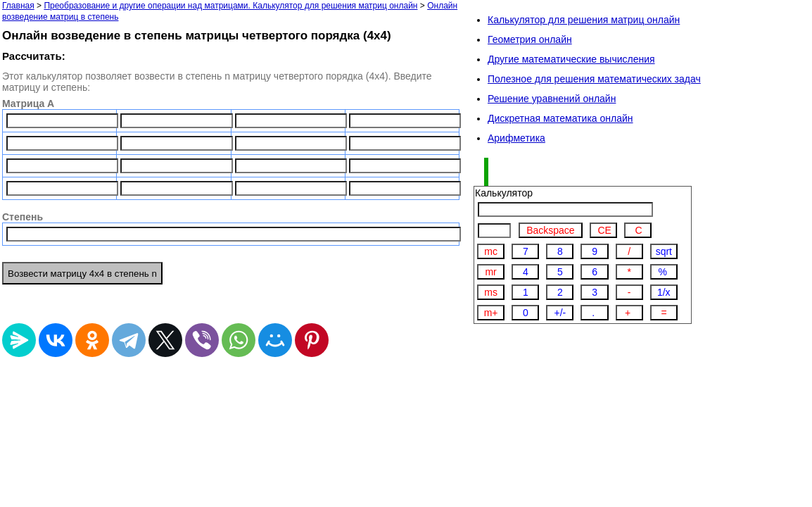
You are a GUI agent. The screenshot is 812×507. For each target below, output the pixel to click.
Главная (18, 6)
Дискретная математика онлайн (560, 118)
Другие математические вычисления (571, 59)
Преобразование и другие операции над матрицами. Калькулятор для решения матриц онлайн (230, 6)
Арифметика (516, 138)
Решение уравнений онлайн (552, 99)
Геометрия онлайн (530, 39)
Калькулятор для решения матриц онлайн (584, 20)
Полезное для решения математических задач (594, 79)
